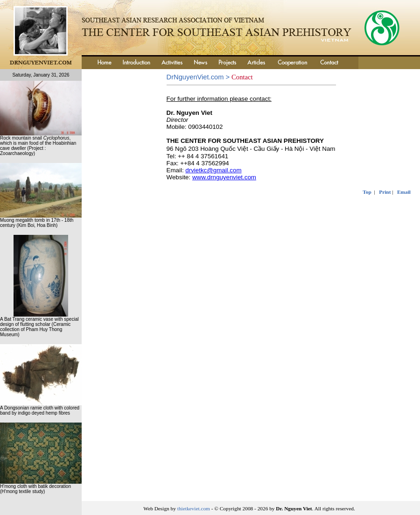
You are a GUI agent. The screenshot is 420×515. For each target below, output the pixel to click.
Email (404, 192)
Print (385, 192)
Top (367, 192)
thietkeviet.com (194, 508)
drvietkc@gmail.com (213, 170)
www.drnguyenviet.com (224, 177)
